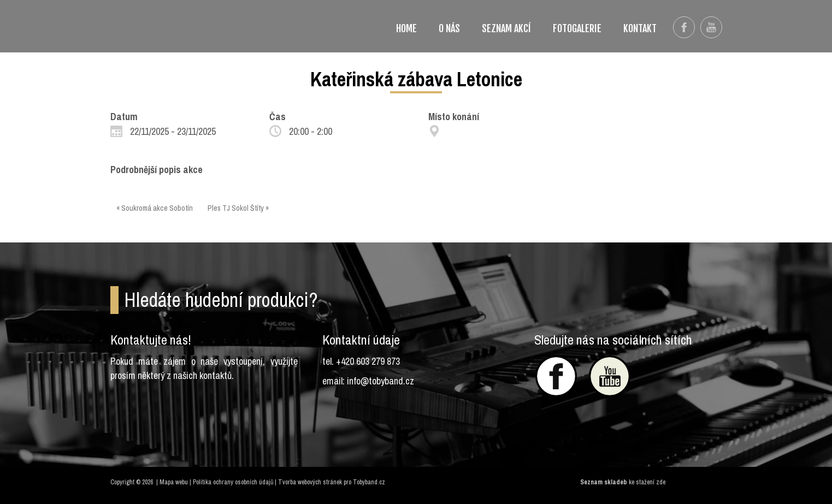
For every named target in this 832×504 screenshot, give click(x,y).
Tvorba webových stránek (310, 482)
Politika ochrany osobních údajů (233, 482)
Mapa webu (174, 482)
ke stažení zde (647, 482)
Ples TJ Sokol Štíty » (238, 208)
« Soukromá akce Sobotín (155, 208)
